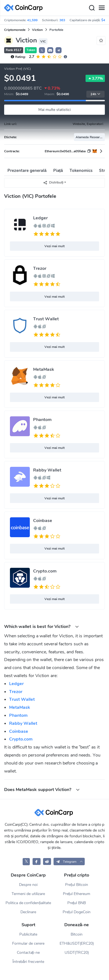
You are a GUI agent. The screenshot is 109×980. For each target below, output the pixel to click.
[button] (50, 50)
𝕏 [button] (42, 50)
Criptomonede (15, 30)
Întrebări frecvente (28, 962)
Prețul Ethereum (77, 894)
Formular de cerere (28, 943)
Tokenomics (81, 171)
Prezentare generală (27, 171)
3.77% (95, 78)
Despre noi (28, 885)
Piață (58, 171)
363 (62, 20)
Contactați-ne (28, 953)
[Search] (92, 8)
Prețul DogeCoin (77, 912)
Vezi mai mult (55, 246)
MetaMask (44, 369)
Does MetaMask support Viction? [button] (42, 789)
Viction (37, 30)
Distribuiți (53, 183)
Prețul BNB (77, 903)
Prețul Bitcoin (77, 885)
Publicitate (28, 934)
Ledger (40, 218)
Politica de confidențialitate (28, 903)
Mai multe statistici (55, 110)
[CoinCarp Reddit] (47, 862)
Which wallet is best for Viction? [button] (42, 626)
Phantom (42, 420)
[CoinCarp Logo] (25, 8)
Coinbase (43, 521)
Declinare (28, 912)
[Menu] (102, 8)
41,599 (32, 20)
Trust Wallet (46, 319)
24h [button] (95, 94)
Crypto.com (45, 571)
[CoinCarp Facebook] (37, 862)
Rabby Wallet (47, 470)
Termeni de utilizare (28, 894)
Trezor (40, 268)
